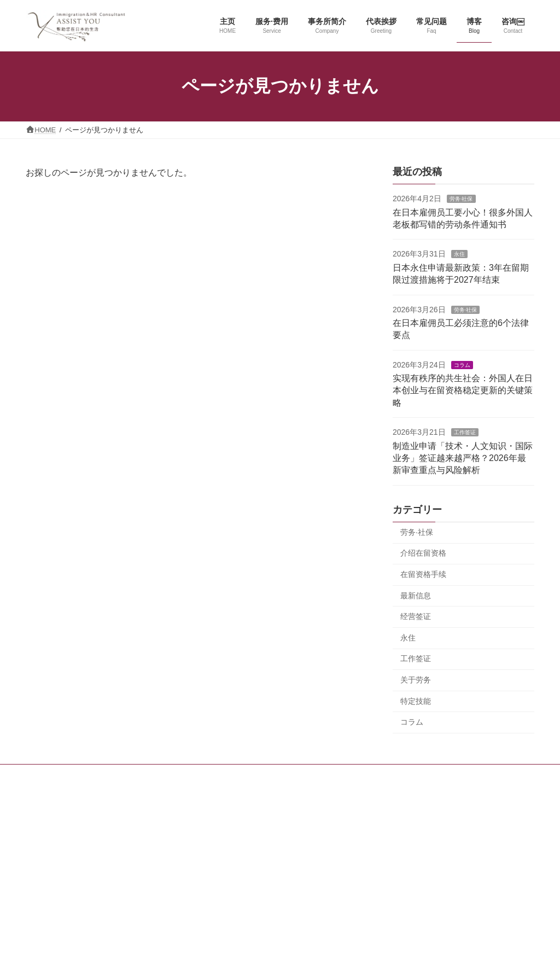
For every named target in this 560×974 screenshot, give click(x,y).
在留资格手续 (423, 574)
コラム (462, 364)
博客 (284, 775)
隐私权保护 (417, 775)
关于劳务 (416, 680)
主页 (131, 775)
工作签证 (464, 432)
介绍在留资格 (423, 553)
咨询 (370, 775)
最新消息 (327, 775)
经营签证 (416, 616)
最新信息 (416, 595)
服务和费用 (178, 775)
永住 (459, 254)
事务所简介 (237, 775)
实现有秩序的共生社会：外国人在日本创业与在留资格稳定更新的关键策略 (463, 390)
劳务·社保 (461, 199)
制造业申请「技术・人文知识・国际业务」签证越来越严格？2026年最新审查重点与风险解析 (463, 458)
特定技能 (416, 701)
